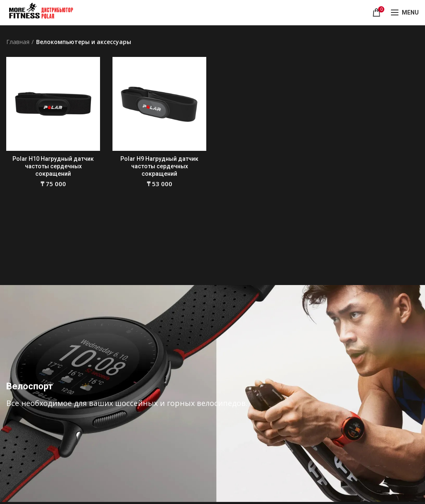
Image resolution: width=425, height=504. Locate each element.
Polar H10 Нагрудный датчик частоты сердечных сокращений (53, 166)
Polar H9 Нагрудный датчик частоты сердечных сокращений (159, 166)
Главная (18, 42)
